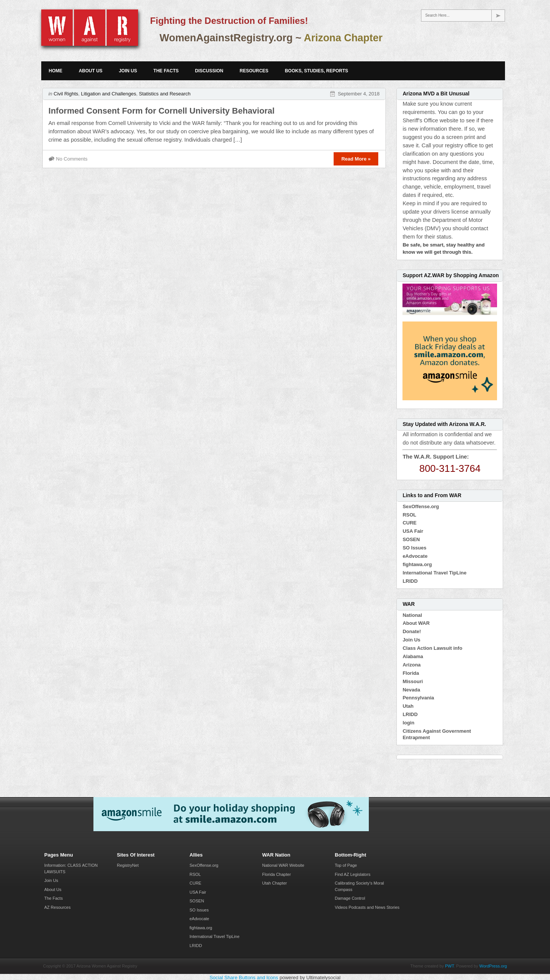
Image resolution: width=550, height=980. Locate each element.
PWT (450, 966)
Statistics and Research (165, 94)
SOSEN (411, 539)
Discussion (209, 71)
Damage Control (350, 898)
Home (56, 71)
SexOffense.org (421, 506)
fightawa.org (417, 564)
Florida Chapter (277, 874)
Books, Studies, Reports (316, 71)
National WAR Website (283, 865)
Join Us (128, 71)
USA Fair (413, 531)
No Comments (72, 159)
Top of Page (346, 865)
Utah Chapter (274, 883)
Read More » (356, 159)
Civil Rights (66, 94)
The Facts (166, 71)
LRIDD (410, 581)
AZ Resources (57, 907)
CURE (409, 523)
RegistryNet (128, 865)
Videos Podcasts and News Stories (367, 907)
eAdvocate (415, 556)
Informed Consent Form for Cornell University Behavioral (162, 111)
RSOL (409, 515)
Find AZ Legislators (353, 874)
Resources (254, 71)
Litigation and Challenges (109, 94)
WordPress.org (493, 966)
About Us (91, 71)
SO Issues (414, 548)
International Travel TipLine (434, 573)
